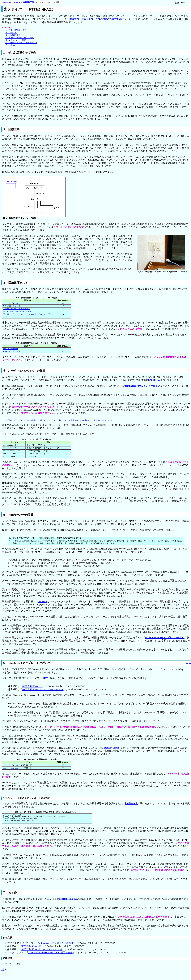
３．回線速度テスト (14, 35)
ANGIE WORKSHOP (11, 2)
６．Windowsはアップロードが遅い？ (21, 43)
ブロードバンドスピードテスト (17, 309)
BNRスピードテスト (12, 306)
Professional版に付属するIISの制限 (56, 945)
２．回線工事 (11, 33)
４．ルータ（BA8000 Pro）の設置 (20, 38)
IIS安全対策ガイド (32, 686)
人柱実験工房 (28, 2)
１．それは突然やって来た (17, 30)
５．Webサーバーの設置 (16, 40)
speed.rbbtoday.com (11, 303)
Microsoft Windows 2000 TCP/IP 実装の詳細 (50, 954)
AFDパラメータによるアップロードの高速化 (26, 798)
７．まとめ (10, 45)
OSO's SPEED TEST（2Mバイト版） (18, 312)
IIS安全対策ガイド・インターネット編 (43, 689)
